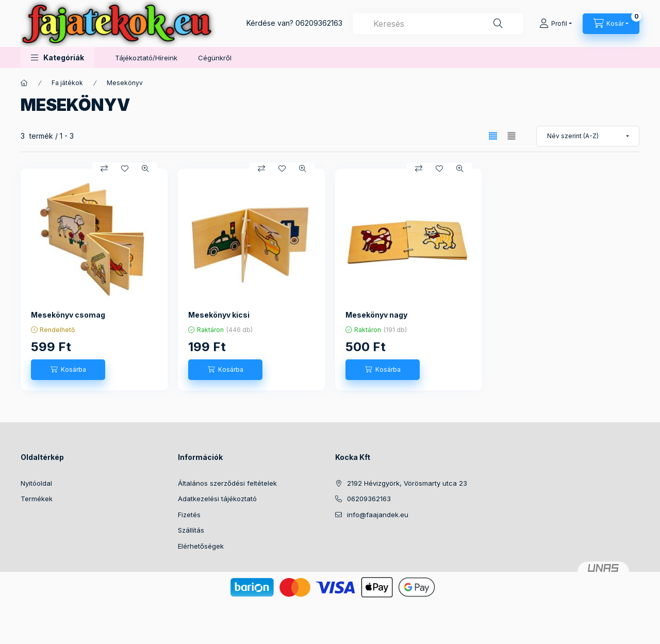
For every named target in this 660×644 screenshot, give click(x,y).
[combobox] (438, 24)
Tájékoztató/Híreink (146, 58)
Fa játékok (67, 83)
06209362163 (319, 23)
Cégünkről (215, 58)
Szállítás (191, 530)
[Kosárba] (68, 370)
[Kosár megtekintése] (611, 24)
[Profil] (556, 24)
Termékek (37, 499)
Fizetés (189, 515)
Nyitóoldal (36, 483)
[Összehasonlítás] (104, 169)
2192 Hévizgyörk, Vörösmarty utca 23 (407, 483)
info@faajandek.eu (378, 515)
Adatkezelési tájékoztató (217, 499)
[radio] (511, 136)
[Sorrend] (588, 136)
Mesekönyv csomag (68, 315)
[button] (57, 57)
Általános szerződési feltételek (227, 483)
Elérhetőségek (201, 546)
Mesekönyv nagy (376, 315)
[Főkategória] (24, 83)
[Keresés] (498, 24)
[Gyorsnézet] (145, 169)
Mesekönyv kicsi (219, 315)
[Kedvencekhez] (125, 169)
